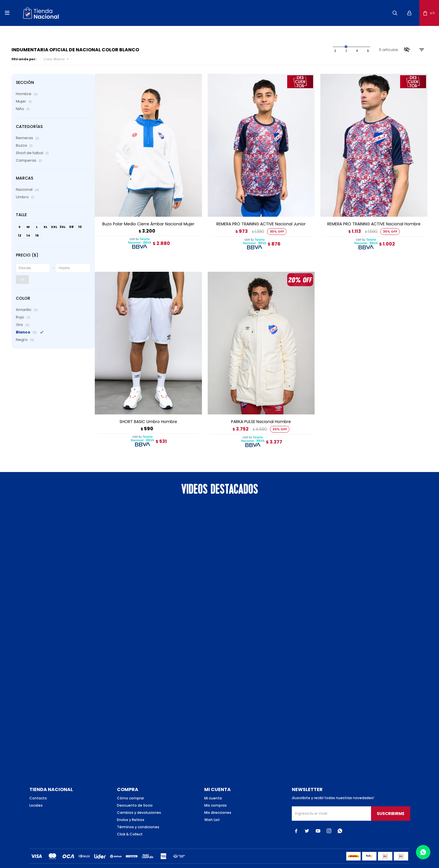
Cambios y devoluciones (139, 802)
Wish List (212, 810)
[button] (395, 13)
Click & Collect (130, 824)
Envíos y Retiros (131, 810)
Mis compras (215, 795)
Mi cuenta (213, 788)
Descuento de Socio (135, 795)
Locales (36, 795)
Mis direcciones (218, 802)
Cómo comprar (130, 788)
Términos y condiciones (138, 817)
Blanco (54, 59)
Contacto (38, 788)
